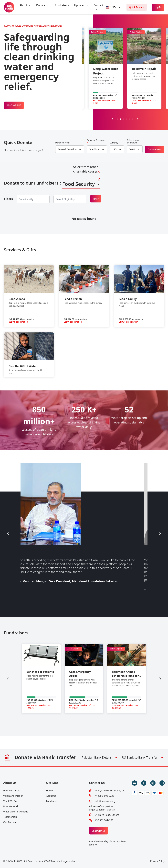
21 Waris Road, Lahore (107, 815)
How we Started (12, 791)
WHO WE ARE (14, 105)
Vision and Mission (13, 796)
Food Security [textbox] (79, 184)
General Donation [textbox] (67, 149)
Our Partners (10, 822)
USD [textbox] (114, 149)
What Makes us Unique (16, 812)
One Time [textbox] (94, 149)
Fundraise (51, 801)
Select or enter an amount (134, 141)
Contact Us (97, 783)
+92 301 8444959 (104, 820)
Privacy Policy (157, 861)
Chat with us (99, 831)
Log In (158, 7)
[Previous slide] (112, 119)
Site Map (52, 783)
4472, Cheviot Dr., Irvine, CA (110, 791)
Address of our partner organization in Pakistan (102, 808)
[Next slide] (138, 119)
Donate (41, 5)
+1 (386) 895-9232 (105, 796)
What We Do (10, 801)
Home (49, 791)
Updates (79, 5)
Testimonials (10, 817)
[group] (41, 679)
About (23, 5)
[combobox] (114, 7)
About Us (10, 783)
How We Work (11, 806)
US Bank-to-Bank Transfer (143, 757)
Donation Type (63, 143)
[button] (118, 119)
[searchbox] (29, 199)
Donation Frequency (96, 141)
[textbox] (111, 7)
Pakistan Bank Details (100, 757)
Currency (115, 143)
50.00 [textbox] (132, 149)
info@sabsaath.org (105, 801)
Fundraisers (62, 5)
